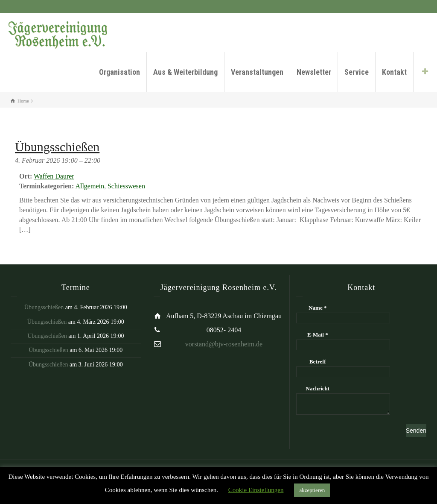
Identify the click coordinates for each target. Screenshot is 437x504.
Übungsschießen (44, 307)
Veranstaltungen (257, 72)
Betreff (318, 362)
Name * (318, 308)
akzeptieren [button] (312, 490)
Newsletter (314, 72)
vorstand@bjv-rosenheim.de (224, 344)
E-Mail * (318, 335)
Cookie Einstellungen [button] (256, 490)
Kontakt (394, 72)
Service (357, 72)
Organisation (119, 72)
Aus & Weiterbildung (185, 72)
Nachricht (318, 388)
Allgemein (90, 186)
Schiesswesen (126, 186)
